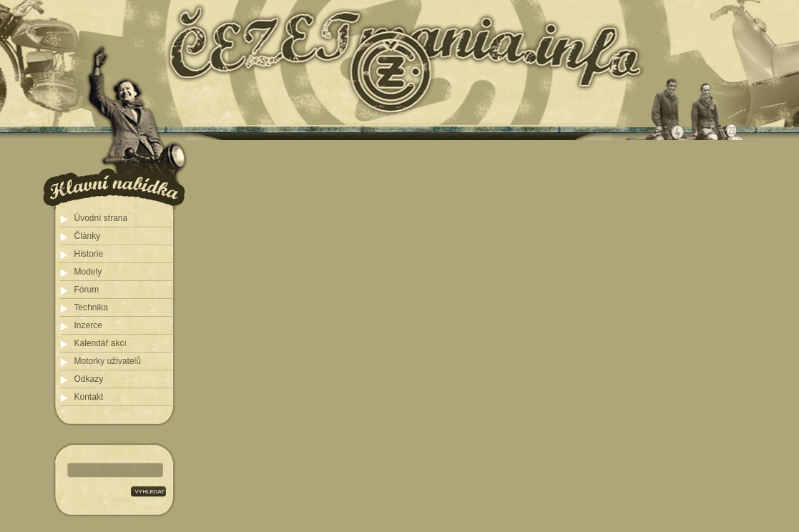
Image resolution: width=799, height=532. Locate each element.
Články (88, 236)
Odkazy (89, 379)
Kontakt (89, 397)
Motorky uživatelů (108, 361)
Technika (91, 307)
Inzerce (88, 325)
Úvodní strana (101, 218)
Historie (89, 254)
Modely (88, 272)
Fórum (87, 290)
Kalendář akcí (101, 343)
